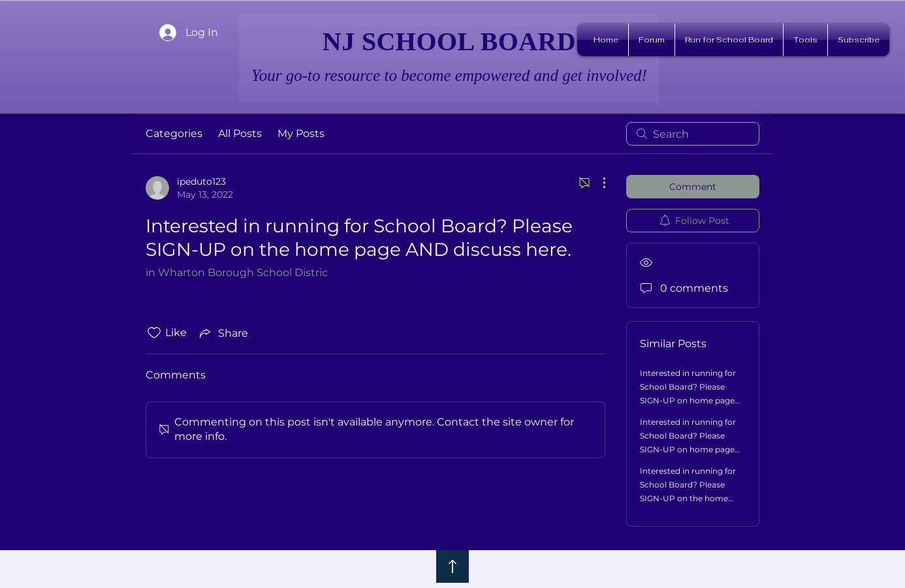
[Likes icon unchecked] (154, 333)
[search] (693, 134)
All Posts (240, 133)
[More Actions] (597, 183)
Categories (174, 133)
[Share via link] (223, 333)
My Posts (301, 133)
